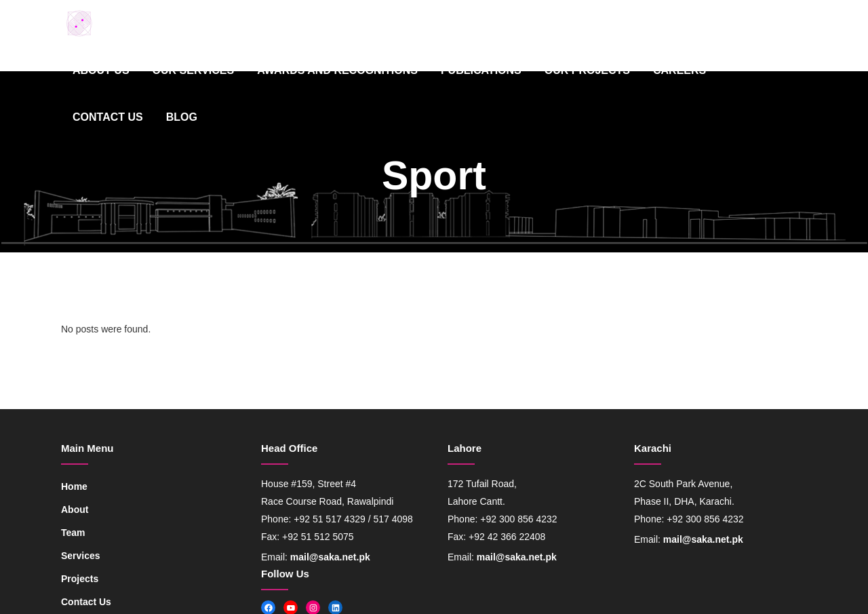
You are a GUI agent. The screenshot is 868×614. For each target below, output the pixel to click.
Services (81, 556)
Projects (80, 579)
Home (74, 486)
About (75, 510)
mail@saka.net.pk (330, 557)
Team (73, 533)
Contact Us (86, 602)
